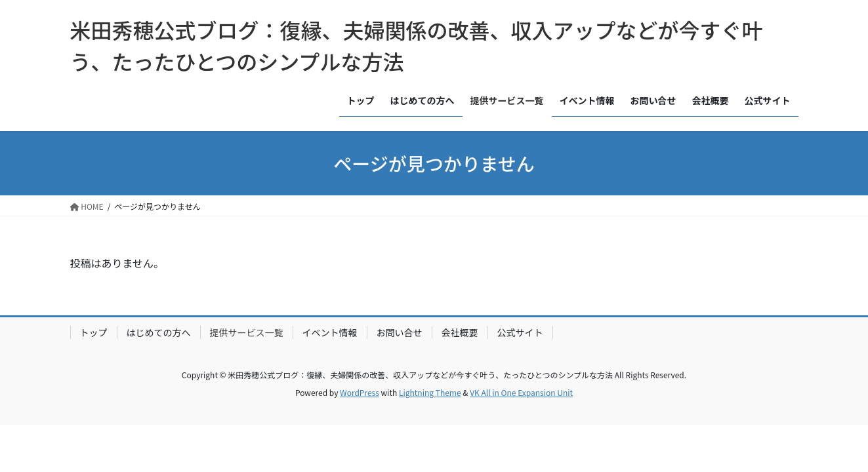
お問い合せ (400, 332)
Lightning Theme (430, 392)
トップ (94, 332)
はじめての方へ (159, 332)
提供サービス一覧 (247, 332)
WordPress (360, 392)
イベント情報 (330, 332)
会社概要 (460, 332)
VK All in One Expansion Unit (521, 392)
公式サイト (520, 332)
